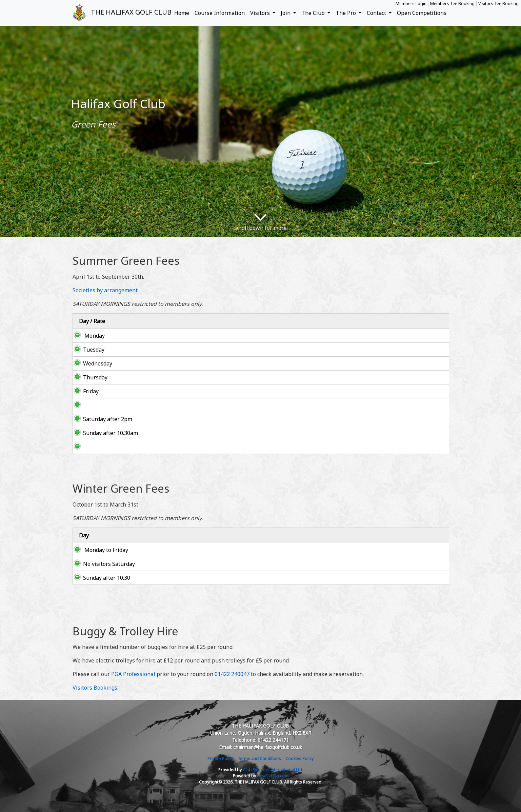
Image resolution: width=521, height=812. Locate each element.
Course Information (220, 13)
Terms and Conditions (259, 759)
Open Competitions (422, 13)
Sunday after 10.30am (104, 433)
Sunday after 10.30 (100, 578)
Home (182, 13)
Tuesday (96, 350)
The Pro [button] (346, 13)
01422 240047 (232, 674)
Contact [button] (377, 13)
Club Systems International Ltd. (273, 770)
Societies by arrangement (105, 290)
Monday (87, 336)
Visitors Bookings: (95, 688)
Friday (84, 391)
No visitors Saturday (102, 564)
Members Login (411, 4)
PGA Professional (133, 674)
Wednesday (91, 363)
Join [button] (286, 13)
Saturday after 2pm (101, 419)
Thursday (88, 377)
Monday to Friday (99, 550)
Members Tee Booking (452, 4)
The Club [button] (314, 13)
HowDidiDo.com (273, 776)
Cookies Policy (299, 759)
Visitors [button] (261, 13)
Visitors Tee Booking (498, 4)
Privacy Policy (220, 759)
